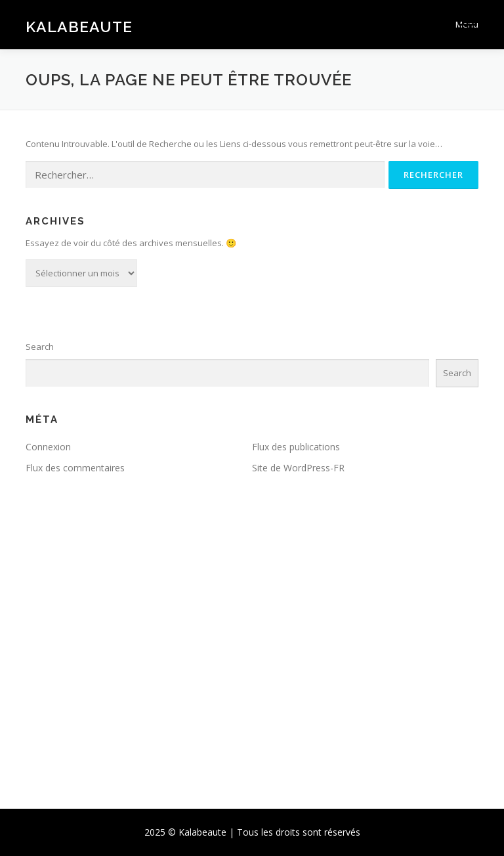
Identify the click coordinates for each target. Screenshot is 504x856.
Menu (467, 24)
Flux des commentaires (75, 468)
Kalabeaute (79, 26)
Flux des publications (296, 447)
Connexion (48, 447)
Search (40, 347)
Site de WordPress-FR (298, 468)
